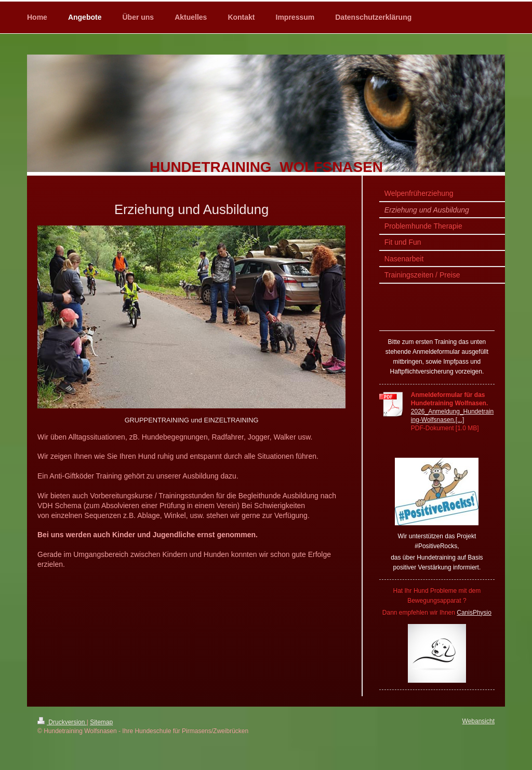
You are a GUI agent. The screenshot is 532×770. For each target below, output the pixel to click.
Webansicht (478, 721)
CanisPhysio (474, 613)
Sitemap (101, 722)
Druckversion (62, 722)
